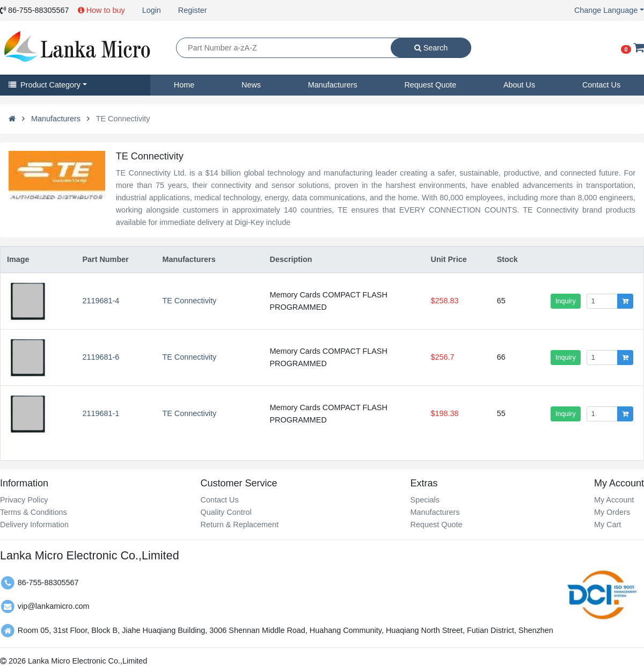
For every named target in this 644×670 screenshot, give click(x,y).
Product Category (45, 85)
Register (193, 10)
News (251, 85)
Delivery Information (34, 525)
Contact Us (601, 85)
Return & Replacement (239, 525)
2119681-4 (101, 301)
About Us (519, 85)
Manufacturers (333, 85)
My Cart (608, 525)
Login (152, 10)
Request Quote (430, 85)
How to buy (101, 10)
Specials (425, 500)
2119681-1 (101, 413)
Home (184, 85)
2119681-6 (101, 357)
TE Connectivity (189, 301)
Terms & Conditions (34, 512)
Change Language (606, 10)
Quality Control (226, 512)
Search (431, 48)
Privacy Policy (24, 500)
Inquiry (566, 301)
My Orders (612, 512)
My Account (614, 500)
